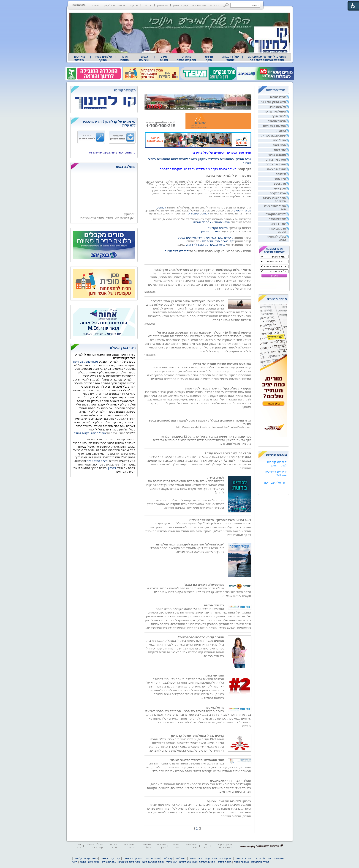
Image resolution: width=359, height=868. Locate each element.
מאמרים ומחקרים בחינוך (186, 58)
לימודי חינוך (279, 116)
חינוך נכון (148, 5)
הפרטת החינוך (210, 231)
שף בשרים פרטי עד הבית (217, 241)
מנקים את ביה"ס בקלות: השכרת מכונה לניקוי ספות (218, 388)
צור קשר (134, 5)
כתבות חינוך (176, 846)
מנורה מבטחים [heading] (277, 299)
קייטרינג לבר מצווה (177, 251)
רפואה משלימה (207, 862)
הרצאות (281, 131)
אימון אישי (280, 189)
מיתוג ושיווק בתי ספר (273, 102)
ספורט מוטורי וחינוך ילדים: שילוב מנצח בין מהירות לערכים (187, 301)
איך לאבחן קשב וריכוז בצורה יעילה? (228, 453)
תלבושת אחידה (277, 107)
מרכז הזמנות (199, 5)
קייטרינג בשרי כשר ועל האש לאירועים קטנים (205, 238)
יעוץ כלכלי (171, 862)
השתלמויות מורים (276, 112)
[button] (226, 5)
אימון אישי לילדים (188, 862)
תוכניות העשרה (277, 121)
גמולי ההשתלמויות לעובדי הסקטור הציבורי (197, 760)
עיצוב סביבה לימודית (274, 136)
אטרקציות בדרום (276, 160)
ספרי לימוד (279, 145)
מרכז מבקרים (278, 193)
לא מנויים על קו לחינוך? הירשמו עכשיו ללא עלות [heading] (109, 123)
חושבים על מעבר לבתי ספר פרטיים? (201, 637)
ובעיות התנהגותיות (97, 461)
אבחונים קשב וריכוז (198, 214)
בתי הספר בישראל (79, 58)
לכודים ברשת (216, 478)
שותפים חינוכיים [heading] (277, 455)
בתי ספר (206, 846)
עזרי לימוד (280, 150)
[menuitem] (267, 58)
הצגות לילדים (224, 862)
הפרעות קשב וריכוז (275, 126)
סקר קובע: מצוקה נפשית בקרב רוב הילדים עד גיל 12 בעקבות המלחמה (205, 437)
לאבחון (112, 468)
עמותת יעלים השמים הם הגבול (204, 585)
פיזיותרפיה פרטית (130, 846)
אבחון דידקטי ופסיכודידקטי (225, 846)
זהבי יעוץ (129, 218)
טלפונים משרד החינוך (103, 58)
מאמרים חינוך (161, 846)
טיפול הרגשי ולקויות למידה (90, 433)
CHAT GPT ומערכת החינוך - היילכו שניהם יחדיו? (220, 520)
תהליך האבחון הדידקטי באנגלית (231, 781)
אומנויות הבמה (277, 219)
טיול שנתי (280, 179)
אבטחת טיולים (109, 862)
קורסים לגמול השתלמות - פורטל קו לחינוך (197, 736)
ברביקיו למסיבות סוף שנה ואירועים (229, 801)
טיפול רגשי (279, 140)
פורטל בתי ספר (215, 708)
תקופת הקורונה (218, 228)
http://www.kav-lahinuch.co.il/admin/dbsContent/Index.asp (214, 427)
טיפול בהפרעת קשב (153, 862)
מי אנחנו (95, 5)
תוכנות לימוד (114, 846)
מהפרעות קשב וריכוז (86, 362)
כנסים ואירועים (144, 58)
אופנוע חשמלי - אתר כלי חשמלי (212, 222)
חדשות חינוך (209, 58)
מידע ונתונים (164, 58)
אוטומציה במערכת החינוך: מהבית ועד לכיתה (222, 364)
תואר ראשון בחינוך (89, 862)
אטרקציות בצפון (276, 169)
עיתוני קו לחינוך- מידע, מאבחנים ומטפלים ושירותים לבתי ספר (267, 58)
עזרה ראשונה (278, 224)
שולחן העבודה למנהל (230, 58)
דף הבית (214, 5)
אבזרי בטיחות (278, 97)
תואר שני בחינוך (214, 675)
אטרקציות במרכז (276, 164)
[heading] (104, 91)
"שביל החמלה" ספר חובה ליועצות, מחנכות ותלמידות (190, 544)
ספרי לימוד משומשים (129, 862)
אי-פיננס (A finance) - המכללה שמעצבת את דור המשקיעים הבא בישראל (204, 333)
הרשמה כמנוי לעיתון (114, 5)
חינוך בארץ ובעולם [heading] (123, 348)
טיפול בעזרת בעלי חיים (86, 858)
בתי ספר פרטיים (214, 605)
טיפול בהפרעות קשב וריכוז (95, 846)
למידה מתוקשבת (276, 214)
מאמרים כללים (147, 846)
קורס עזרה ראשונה (110, 858)
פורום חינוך (162, 5)
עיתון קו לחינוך (180, 5)
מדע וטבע (280, 184)
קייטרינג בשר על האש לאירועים (205, 245)
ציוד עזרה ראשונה (132, 858)
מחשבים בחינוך (277, 155)
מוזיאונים (281, 174)
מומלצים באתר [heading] (125, 167)
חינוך (75, 862)
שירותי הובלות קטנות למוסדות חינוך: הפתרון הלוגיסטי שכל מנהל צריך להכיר (203, 270)
